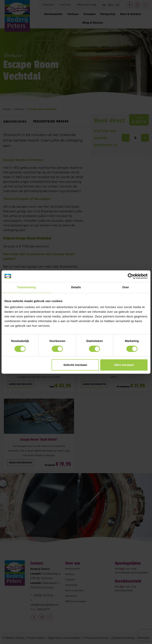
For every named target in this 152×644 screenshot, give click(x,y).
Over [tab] (126, 287)
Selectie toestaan (75, 365)
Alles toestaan (124, 365)
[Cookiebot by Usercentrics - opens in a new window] (131, 276)
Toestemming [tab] (26, 287)
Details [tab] (76, 287)
